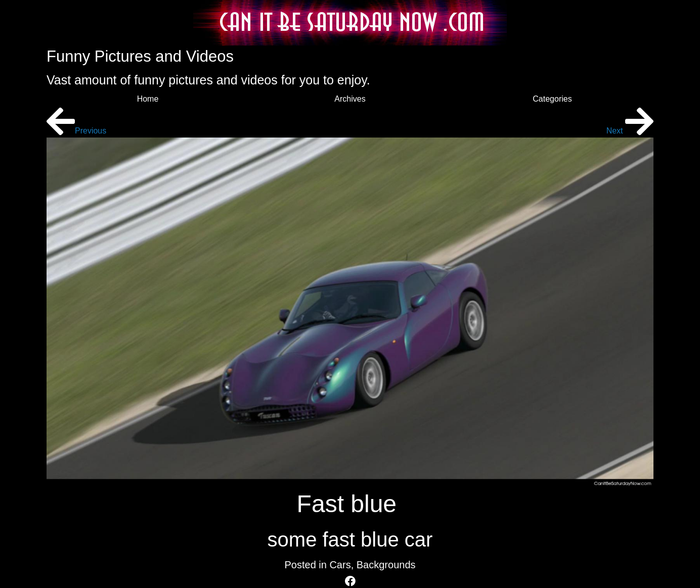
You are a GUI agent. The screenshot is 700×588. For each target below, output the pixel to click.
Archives (350, 99)
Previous (76, 131)
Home (148, 99)
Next (630, 131)
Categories (552, 99)
